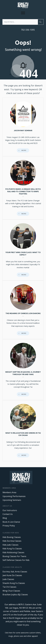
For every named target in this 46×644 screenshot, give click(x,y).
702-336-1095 (28, 30)
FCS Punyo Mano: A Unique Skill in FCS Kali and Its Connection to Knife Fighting (23, 188)
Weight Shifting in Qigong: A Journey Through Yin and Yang (23, 370)
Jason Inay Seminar (23, 127)
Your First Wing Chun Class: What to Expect (23, 250)
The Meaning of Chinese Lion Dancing (23, 310)
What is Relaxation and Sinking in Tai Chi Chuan (23, 431)
